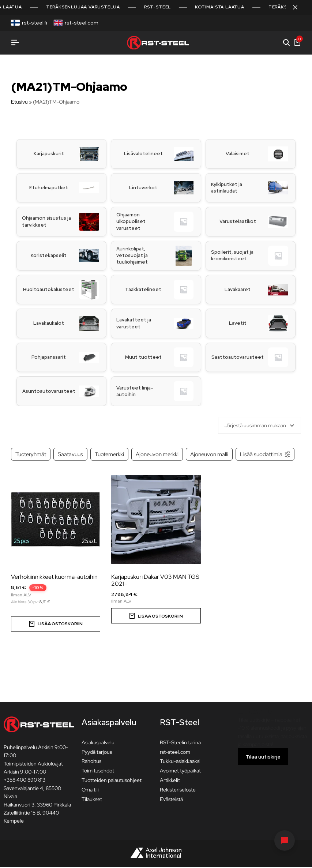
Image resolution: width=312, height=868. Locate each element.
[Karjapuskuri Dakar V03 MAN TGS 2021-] (156, 521)
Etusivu (19, 102)
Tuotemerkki (109, 455)
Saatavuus (70, 455)
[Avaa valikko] (15, 43)
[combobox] (260, 426)
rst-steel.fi (35, 23)
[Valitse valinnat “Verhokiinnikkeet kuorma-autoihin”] (56, 625)
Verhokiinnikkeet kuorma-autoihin (54, 578)
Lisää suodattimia (265, 455)
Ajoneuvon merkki (157, 455)
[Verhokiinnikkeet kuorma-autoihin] (56, 521)
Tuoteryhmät (31, 455)
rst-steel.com (82, 23)
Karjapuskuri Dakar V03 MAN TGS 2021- (155, 581)
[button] (156, 617)
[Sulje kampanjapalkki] (299, 7)
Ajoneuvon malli (209, 455)
